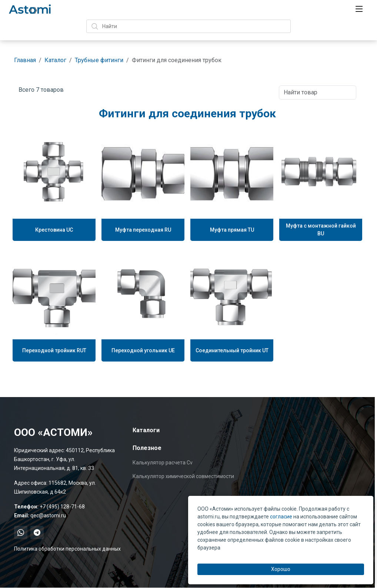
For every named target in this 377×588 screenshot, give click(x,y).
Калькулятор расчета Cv (163, 463)
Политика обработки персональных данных (67, 549)
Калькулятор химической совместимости (183, 476)
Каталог (55, 60)
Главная (25, 60)
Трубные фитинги (99, 60)
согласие (281, 517)
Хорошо (281, 569)
